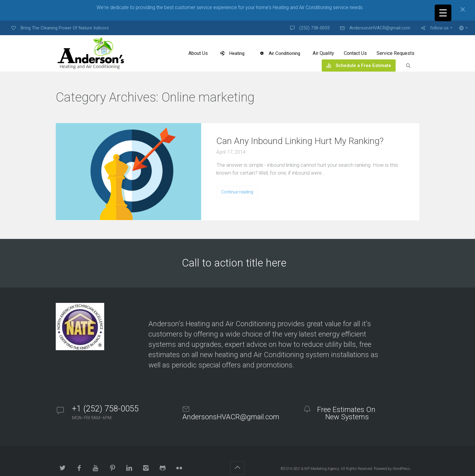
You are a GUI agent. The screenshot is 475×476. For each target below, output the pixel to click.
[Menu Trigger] (443, 13)
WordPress (401, 469)
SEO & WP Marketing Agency (316, 469)
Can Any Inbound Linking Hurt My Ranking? (300, 141)
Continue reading (237, 192)
